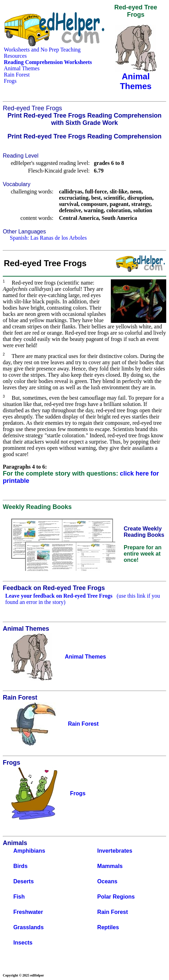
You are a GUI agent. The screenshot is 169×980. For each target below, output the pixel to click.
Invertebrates (115, 851)
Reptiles (108, 927)
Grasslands (28, 927)
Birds (20, 866)
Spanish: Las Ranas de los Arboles (48, 238)
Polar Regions (116, 897)
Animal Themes (22, 68)
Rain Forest (17, 75)
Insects (23, 943)
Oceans (107, 881)
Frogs (10, 81)
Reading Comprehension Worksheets (48, 62)
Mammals (110, 866)
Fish (19, 897)
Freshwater (28, 912)
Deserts (24, 881)
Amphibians (29, 851)
